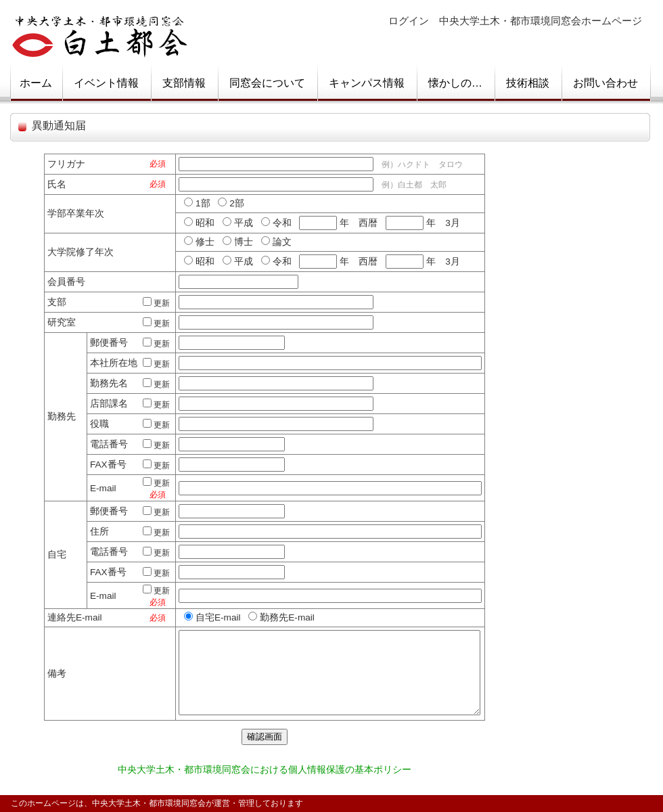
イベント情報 (106, 83)
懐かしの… (455, 83)
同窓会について (267, 83)
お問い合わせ (605, 83)
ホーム (36, 83)
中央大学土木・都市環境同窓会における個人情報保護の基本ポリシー (265, 770)
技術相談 (528, 83)
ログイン (409, 21)
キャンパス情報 (367, 83)
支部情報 (184, 83)
